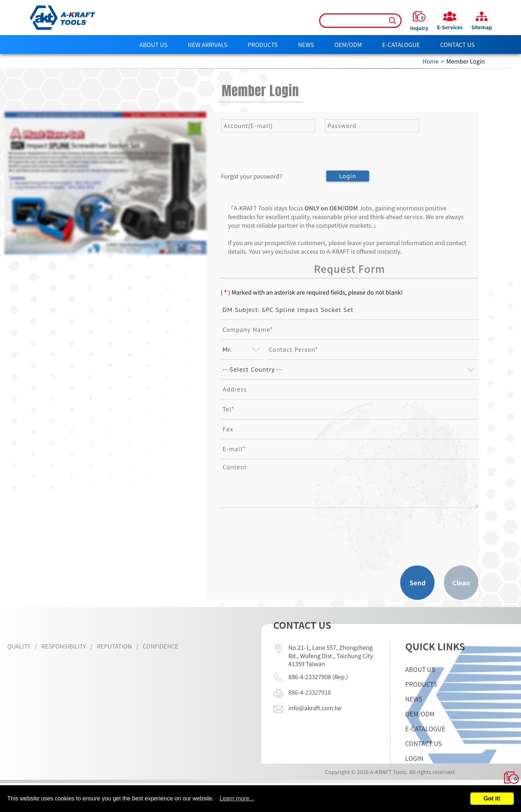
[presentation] (276, 163)
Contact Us (458, 44)
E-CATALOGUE (401, 44)
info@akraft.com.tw (315, 685)
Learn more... (237, 798)
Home (431, 61)
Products (263, 44)
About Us (153, 44)
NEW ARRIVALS (208, 44)
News (306, 44)
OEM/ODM (348, 44)
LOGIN (414, 781)
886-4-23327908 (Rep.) (318, 654)
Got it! (492, 798)
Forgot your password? (252, 176)
